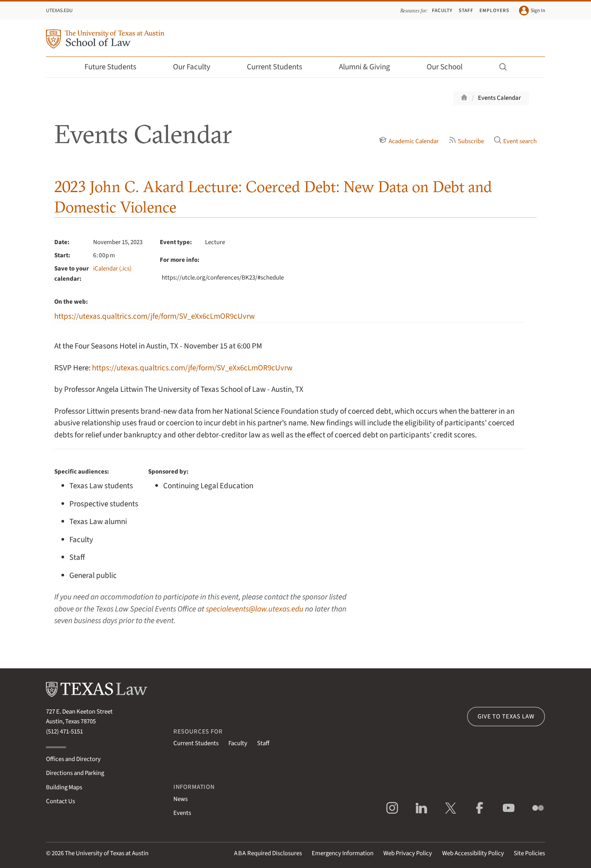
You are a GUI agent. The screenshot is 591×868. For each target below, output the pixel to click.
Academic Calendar (409, 141)
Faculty (442, 10)
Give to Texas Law (506, 717)
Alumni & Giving (370, 67)
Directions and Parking (75, 773)
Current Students (280, 67)
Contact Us (60, 801)
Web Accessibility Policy (473, 853)
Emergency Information (343, 853)
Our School (450, 67)
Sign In (532, 11)
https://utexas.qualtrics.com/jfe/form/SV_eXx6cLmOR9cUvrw (155, 316)
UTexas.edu (59, 10)
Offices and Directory (73, 759)
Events (182, 813)
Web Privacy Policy (408, 853)
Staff (466, 10)
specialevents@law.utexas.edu (255, 609)
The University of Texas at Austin (107, 853)
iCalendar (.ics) (112, 269)
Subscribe (466, 141)
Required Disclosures (268, 853)
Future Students (116, 67)
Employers (494, 10)
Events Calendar (499, 98)
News (181, 799)
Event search (515, 141)
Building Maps (64, 787)
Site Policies (529, 853)
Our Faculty (197, 67)
